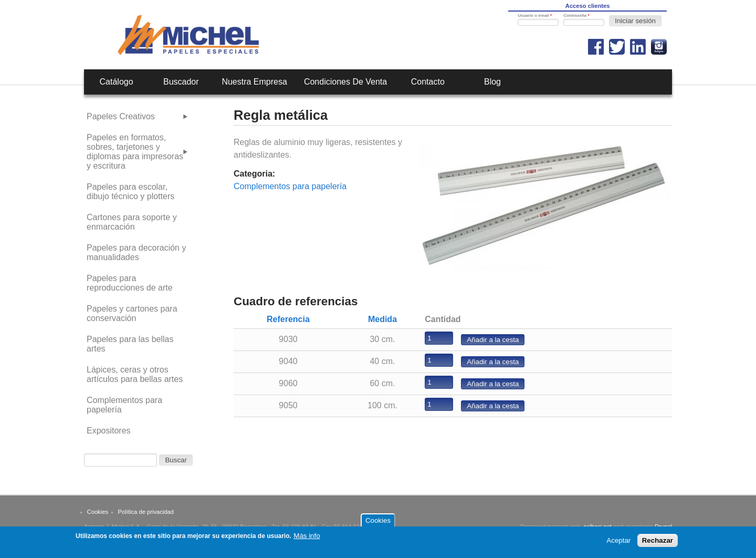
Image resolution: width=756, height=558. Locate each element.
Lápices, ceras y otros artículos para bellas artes (135, 374)
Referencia (288, 319)
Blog (492, 82)
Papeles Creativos (121, 116)
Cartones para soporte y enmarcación (132, 222)
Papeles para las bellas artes (130, 344)
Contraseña (576, 16)
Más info (307, 539)
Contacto (428, 82)
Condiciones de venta (345, 82)
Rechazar (658, 543)
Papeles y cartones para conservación (132, 313)
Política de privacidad (146, 512)
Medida (382, 319)
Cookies (98, 512)
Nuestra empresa (254, 82)
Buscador (181, 82)
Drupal (663, 526)
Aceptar (618, 543)
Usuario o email (535, 16)
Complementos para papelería (290, 186)
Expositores (109, 431)
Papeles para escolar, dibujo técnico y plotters (130, 192)
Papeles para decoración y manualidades (136, 252)
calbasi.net (597, 526)
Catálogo (117, 82)
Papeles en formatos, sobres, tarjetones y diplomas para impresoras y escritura (135, 152)
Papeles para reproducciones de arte (130, 283)
